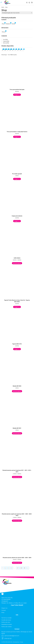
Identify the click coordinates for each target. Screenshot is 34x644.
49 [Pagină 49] (25, 568)
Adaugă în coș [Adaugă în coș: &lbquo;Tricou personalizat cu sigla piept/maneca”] (17, 137)
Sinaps (22, 642)
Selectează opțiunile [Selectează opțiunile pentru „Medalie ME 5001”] (17, 433)
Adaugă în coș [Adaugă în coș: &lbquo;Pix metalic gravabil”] (17, 179)
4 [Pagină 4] (12, 568)
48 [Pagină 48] (21, 568)
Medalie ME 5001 (17, 428)
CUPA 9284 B (17, 258)
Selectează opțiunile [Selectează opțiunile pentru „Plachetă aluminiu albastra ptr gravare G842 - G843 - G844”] (17, 563)
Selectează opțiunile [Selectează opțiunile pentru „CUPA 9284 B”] (17, 263)
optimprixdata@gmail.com (12, 636)
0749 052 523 (8, 638)
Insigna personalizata (17, 216)
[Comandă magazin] (17, 13)
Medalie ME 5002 (17, 386)
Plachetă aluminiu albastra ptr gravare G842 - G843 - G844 (17, 558)
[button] (29, 3)
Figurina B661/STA (17, 344)
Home (3, 7)
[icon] (24, 3)
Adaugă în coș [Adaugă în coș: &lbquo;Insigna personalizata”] (17, 221)
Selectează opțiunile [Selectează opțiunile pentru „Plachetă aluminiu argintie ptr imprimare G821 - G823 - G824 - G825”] (17, 521)
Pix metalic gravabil (17, 174)
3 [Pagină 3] (9, 568)
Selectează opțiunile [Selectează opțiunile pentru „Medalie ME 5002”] (17, 391)
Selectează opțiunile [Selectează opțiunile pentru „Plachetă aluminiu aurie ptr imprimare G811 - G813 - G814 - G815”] (17, 477)
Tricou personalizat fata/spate (17, 90)
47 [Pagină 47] (18, 568)
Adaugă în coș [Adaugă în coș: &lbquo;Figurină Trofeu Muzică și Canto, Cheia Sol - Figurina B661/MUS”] (17, 307)
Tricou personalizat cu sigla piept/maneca (17, 132)
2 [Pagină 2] (6, 568)
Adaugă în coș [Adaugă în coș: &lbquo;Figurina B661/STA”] (17, 349)
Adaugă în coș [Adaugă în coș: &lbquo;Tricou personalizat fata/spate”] (17, 95)
